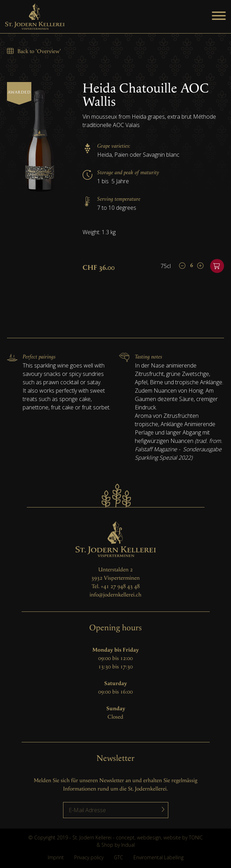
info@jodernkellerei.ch (115, 595)
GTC (118, 857)
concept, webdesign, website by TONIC (159, 837)
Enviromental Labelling (159, 857)
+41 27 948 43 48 (120, 587)
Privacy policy (89, 857)
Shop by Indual (118, 845)
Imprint (56, 857)
